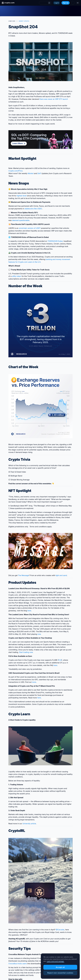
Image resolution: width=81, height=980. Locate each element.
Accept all (60, 967)
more (34, 682)
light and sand (61, 575)
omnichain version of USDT (30, 228)
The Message (23, 575)
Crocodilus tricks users (18, 964)
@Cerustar (60, 930)
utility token (17, 276)
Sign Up (66, 3)
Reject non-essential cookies (60, 973)
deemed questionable (21, 220)
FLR (60, 660)
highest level (21, 196)
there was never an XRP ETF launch (54, 99)
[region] (60, 966)
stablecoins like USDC (33, 209)
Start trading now (26, 652)
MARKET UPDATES (24, 21)
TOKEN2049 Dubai (55, 241)
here (29, 611)
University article (29, 824)
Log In (57, 3)
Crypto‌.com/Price (15, 171)
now (39, 634)
